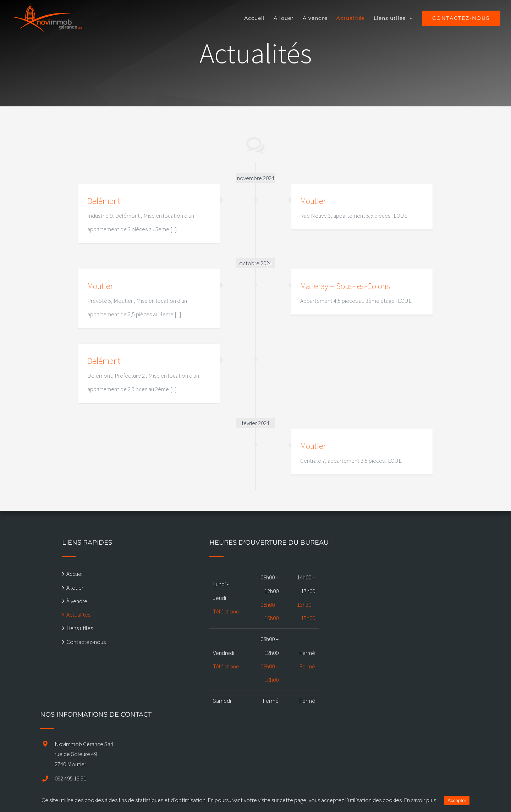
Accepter (457, 800)
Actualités (78, 614)
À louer (75, 588)
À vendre (77, 601)
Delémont (104, 201)
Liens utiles (80, 628)
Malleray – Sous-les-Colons (345, 286)
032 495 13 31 (70, 778)
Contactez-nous (86, 642)
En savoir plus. (421, 800)
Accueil (75, 574)
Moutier (313, 201)
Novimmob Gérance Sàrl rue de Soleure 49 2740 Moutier (84, 754)
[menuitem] (259, 18)
